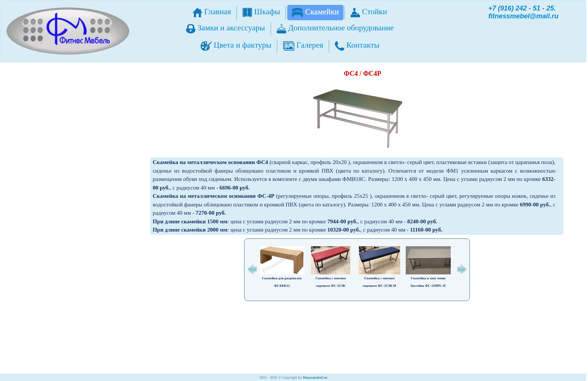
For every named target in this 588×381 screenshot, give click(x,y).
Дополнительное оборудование (335, 28)
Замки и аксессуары (225, 28)
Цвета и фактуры (236, 46)
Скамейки (315, 12)
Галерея (303, 46)
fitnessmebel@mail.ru (523, 16)
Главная (212, 12)
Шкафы (261, 12)
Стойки (369, 12)
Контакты (357, 46)
